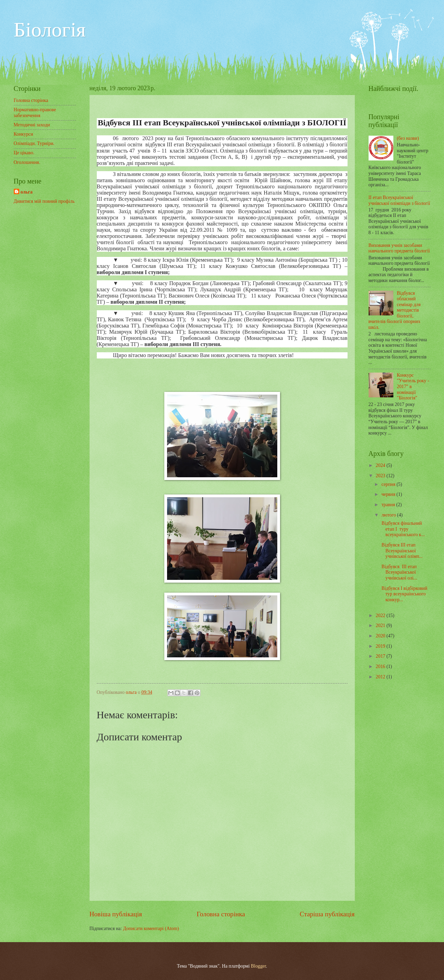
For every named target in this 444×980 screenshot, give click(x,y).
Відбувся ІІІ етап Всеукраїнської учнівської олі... (399, 572)
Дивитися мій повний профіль (44, 201)
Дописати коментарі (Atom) (151, 929)
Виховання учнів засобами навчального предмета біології (399, 248)
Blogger (258, 966)
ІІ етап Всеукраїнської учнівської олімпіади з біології (399, 200)
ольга (27, 192)
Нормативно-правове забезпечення (35, 113)
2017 (381, 656)
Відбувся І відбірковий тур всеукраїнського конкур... (404, 594)
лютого (389, 515)
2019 (381, 646)
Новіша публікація (116, 914)
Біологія (50, 30)
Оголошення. (27, 162)
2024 (381, 465)
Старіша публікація (327, 914)
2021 (381, 625)
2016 (381, 666)
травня (389, 505)
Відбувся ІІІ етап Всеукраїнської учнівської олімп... (401, 551)
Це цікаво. (24, 153)
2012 (381, 677)
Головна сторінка (221, 914)
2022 (381, 616)
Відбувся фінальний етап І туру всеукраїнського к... (402, 529)
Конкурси (24, 134)
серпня (389, 484)
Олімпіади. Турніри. (34, 143)
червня (389, 494)
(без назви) (408, 138)
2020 (381, 636)
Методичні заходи (32, 125)
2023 (381, 476)
